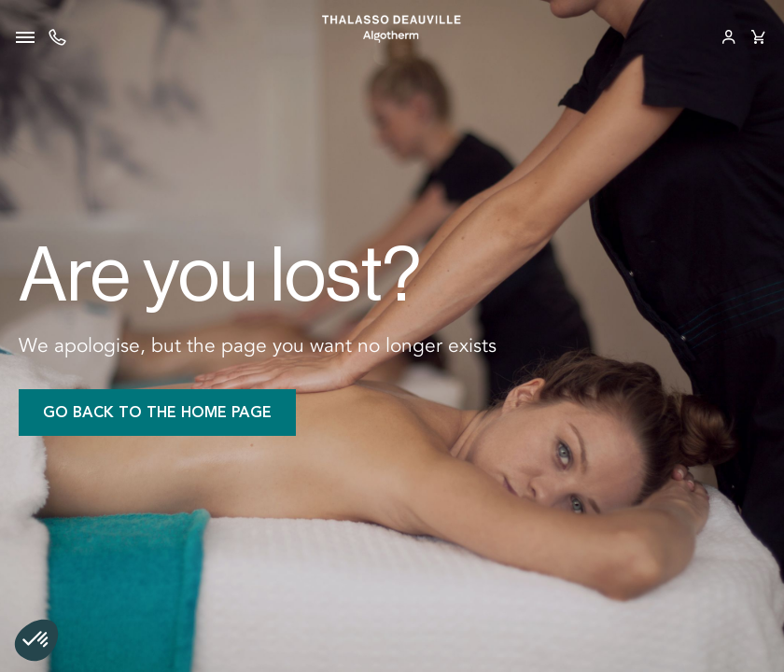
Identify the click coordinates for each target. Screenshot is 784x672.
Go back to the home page (157, 412)
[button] (36, 640)
